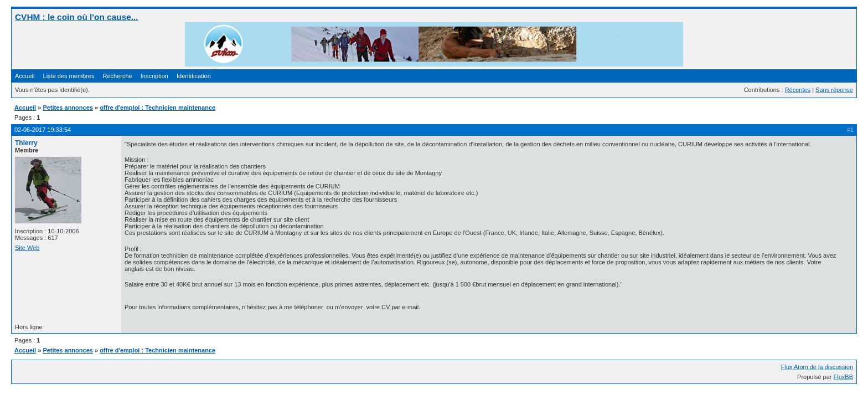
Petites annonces (68, 108)
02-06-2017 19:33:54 (43, 130)
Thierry (26, 143)
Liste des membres (69, 76)
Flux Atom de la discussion (817, 367)
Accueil (25, 76)
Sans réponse (834, 90)
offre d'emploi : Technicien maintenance (157, 108)
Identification (194, 76)
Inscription (154, 76)
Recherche (118, 76)
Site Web (27, 248)
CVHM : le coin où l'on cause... (77, 17)
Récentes (798, 90)
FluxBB (843, 377)
